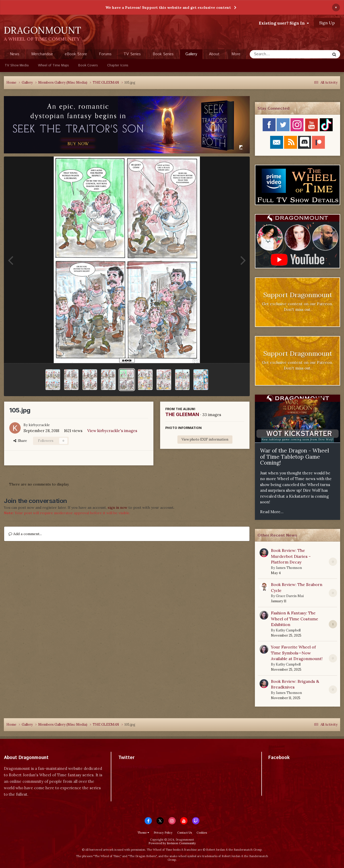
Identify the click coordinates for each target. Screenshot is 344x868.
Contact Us (185, 833)
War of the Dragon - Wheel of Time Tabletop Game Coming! (295, 457)
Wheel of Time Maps (53, 65)
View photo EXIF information (205, 439)
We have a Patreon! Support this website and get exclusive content (168, 7)
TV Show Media (17, 65)
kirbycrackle (39, 425)
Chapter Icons (118, 65)
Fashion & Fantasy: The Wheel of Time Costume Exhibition (295, 619)
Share (20, 441)
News (15, 54)
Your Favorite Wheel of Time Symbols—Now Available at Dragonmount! (297, 653)
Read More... (272, 512)
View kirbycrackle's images (112, 431)
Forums (105, 54)
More (236, 54)
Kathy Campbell (288, 630)
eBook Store (76, 54)
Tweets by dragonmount (141, 767)
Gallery (191, 55)
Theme (143, 833)
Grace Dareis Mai (290, 596)
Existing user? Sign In (284, 23)
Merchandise (42, 54)
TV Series (132, 54)
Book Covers (88, 65)
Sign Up (327, 23)
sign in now (118, 507)
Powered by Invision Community (172, 843)
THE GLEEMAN (182, 414)
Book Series (163, 54)
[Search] (276, 54)
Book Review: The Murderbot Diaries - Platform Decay (291, 556)
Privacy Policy (163, 833)
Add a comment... (25, 534)
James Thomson (289, 568)
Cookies (202, 833)
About (214, 54)
